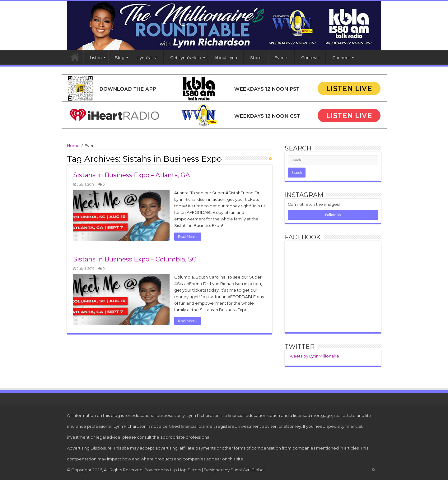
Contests (310, 58)
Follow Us (333, 215)
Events (281, 58)
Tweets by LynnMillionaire (313, 356)
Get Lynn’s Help (186, 58)
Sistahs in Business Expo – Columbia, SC (135, 259)
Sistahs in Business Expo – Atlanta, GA (131, 175)
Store (256, 58)
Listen (96, 58)
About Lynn (226, 58)
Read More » (188, 237)
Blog (120, 58)
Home (75, 57)
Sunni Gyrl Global (247, 470)
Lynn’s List (147, 58)
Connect (341, 58)
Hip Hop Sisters (186, 470)
